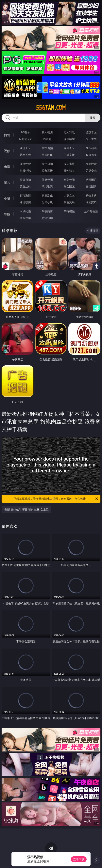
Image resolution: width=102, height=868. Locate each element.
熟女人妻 (25, 155)
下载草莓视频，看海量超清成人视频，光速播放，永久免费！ (56, 499)
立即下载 (79, 859)
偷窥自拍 (25, 180)
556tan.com (51, 108)
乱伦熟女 (69, 171)
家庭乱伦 (47, 195)
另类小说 (47, 202)
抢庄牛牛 (91, 139)
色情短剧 (47, 218)
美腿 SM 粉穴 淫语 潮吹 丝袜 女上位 (26, 509)
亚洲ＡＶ (25, 148)
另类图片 (91, 186)
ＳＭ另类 (91, 155)
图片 (7, 182)
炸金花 (47, 139)
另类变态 (91, 171)
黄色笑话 (69, 202)
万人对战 (69, 132)
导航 (7, 214)
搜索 (93, 118)
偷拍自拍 (47, 164)
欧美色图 (69, 180)
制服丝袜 (25, 171)
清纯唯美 (47, 186)
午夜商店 (47, 211)
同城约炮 (25, 211)
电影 (7, 167)
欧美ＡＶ (69, 148)
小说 (7, 198)
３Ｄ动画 (91, 148)
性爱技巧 (91, 202)
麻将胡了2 (25, 139)
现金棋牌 (69, 139)
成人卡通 (69, 164)
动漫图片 (91, 180)
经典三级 (47, 171)
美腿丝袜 (25, 186)
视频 (7, 151)
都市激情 (25, 195)
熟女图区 (69, 186)
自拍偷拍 (47, 148)
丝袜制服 (47, 155)
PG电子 (25, 132)
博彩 (7, 135)
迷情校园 (25, 202)
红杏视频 (25, 218)
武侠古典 (91, 195)
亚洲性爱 (25, 164)
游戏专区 (91, 132)
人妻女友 (69, 195)
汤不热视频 (91, 211)
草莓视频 (69, 211)
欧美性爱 (91, 164)
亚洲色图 (47, 180)
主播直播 (69, 155)
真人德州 (47, 132)
